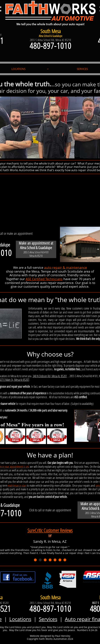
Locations (20, 619)
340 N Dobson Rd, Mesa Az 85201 (50, 376)
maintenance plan (17, 485)
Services (48, 619)
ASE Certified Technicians (44, 279)
